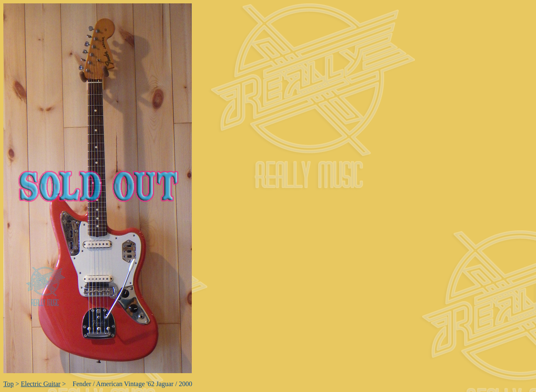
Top (9, 384)
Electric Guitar (41, 384)
